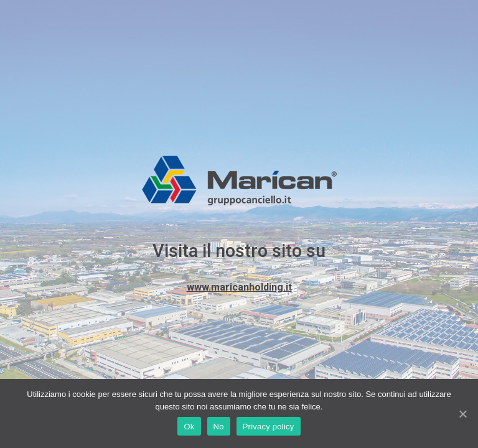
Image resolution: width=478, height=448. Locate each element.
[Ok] (462, 414)
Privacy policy (269, 427)
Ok (189, 427)
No (219, 427)
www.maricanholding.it (239, 287)
